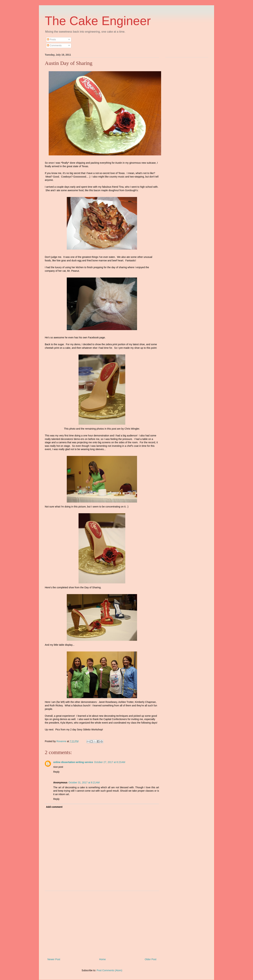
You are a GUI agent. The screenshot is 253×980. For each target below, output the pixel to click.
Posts (51, 39)
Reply (56, 772)
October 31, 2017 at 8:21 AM (84, 782)
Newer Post (54, 959)
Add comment (54, 807)
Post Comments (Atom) (109, 970)
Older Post (151, 959)
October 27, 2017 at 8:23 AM (110, 762)
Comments (54, 45)
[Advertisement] (102, 923)
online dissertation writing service (73, 762)
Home (102, 959)
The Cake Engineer (98, 21)
